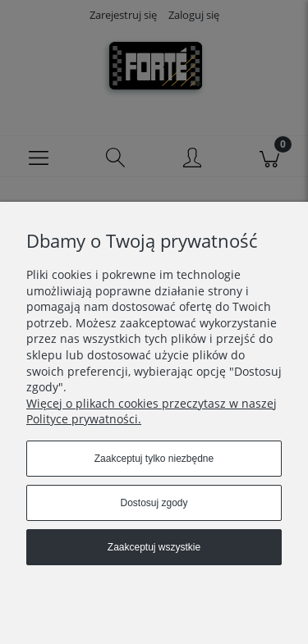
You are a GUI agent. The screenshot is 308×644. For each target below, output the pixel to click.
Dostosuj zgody (154, 503)
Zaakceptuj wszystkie (154, 547)
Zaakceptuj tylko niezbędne (154, 459)
